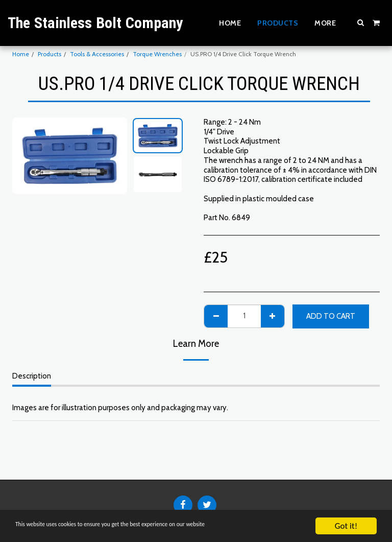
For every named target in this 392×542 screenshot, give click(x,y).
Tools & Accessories (97, 54)
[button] (361, 22)
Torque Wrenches (157, 54)
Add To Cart (331, 316)
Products (50, 54)
